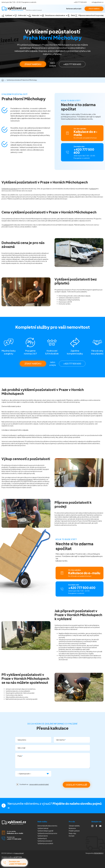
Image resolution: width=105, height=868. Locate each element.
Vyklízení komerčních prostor (47, 833)
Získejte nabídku (74, 826)
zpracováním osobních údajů (39, 784)
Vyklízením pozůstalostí (10, 189)
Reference (71, 9)
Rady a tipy (72, 833)
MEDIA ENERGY (99, 853)
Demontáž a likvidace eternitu (47, 826)
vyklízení (93, 189)
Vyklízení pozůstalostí (45, 841)
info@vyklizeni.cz (98, 2)
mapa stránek (19, 853)
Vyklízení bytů (42, 838)
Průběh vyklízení (74, 831)
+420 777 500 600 (80, 2)
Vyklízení (45, 843)
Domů (3, 80)
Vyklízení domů (43, 836)
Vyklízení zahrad (43, 828)
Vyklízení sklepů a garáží (45, 831)
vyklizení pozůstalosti (25, 479)
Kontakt (78, 9)
